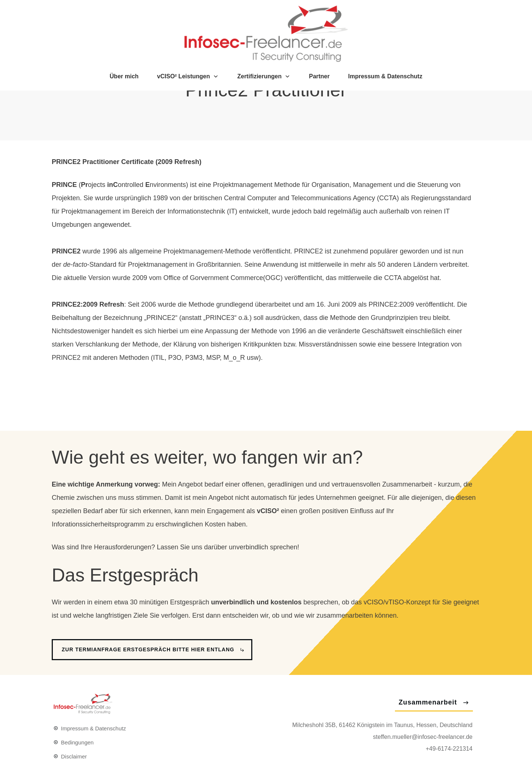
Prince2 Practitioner (266, 132)
